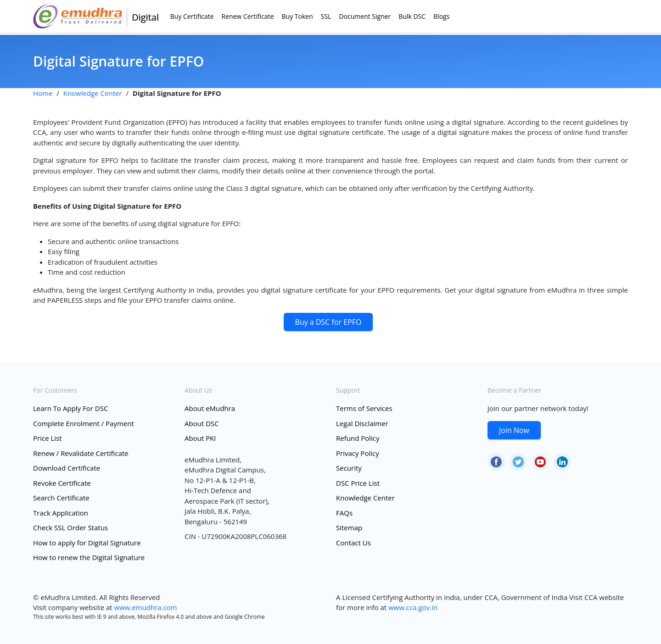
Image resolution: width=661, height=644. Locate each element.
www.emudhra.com (146, 607)
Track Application (61, 513)
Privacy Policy (358, 453)
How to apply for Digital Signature (87, 543)
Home (43, 93)
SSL (326, 16)
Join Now (514, 430)
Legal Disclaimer (362, 423)
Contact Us (353, 543)
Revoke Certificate (62, 483)
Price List (48, 438)
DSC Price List (358, 483)
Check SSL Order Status (70, 527)
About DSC (202, 423)
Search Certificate (61, 498)
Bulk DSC (412, 16)
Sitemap (349, 527)
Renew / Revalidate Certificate (81, 453)
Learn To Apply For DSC (70, 408)
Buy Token (297, 16)
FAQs (344, 513)
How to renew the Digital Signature (89, 557)
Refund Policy (358, 438)
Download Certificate (67, 468)
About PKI (200, 438)
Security (349, 468)
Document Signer (365, 16)
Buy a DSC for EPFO (328, 322)
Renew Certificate (248, 16)
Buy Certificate (192, 16)
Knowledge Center (93, 93)
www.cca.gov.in (413, 607)
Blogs (441, 16)
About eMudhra (210, 408)
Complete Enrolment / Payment (84, 423)
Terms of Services (364, 408)
